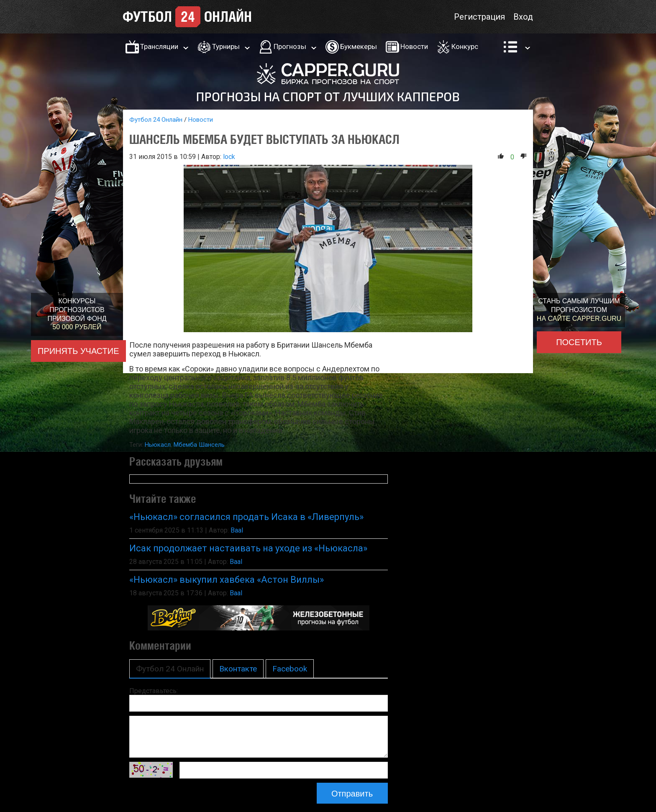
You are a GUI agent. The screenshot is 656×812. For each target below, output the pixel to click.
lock (229, 157)
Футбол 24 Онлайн (156, 120)
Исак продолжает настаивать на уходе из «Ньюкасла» (248, 548)
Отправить (352, 794)
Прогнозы (290, 46)
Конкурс (465, 46)
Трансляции (159, 46)
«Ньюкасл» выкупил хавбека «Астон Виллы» (227, 580)
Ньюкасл (158, 445)
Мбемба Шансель (199, 445)
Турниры (226, 46)
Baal (237, 530)
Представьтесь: (154, 691)
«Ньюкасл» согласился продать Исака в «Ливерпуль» (246, 517)
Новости (414, 46)
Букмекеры (359, 46)
